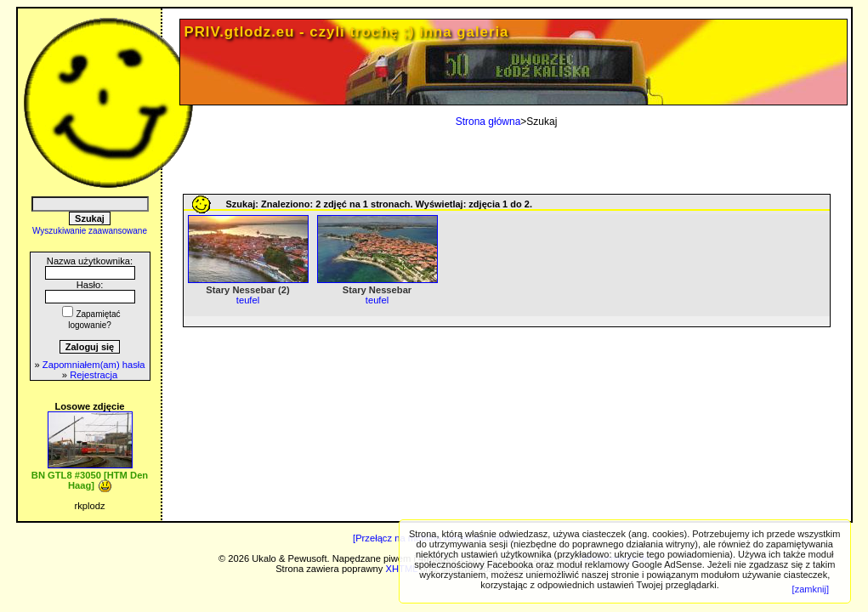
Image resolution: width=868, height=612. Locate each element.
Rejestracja (94, 375)
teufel (248, 300)
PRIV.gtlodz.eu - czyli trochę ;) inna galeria (347, 32)
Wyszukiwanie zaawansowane (90, 231)
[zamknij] (811, 589)
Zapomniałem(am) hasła (94, 365)
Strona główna (488, 122)
